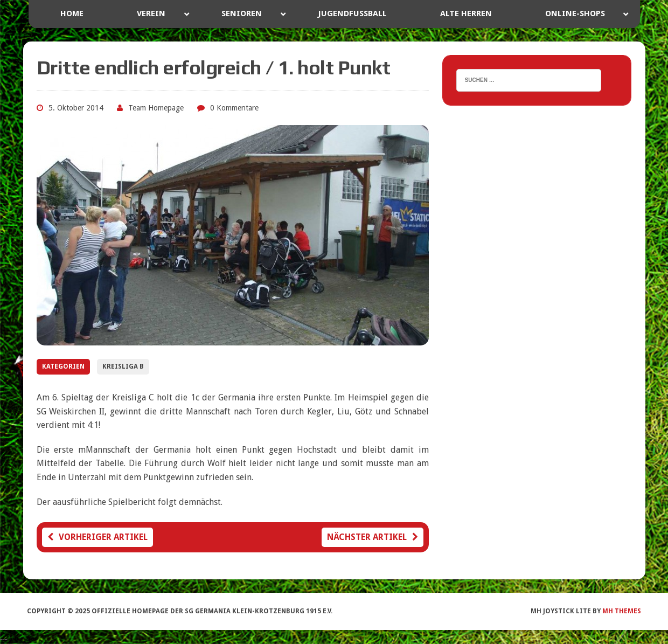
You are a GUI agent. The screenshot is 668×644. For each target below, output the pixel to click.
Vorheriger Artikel (98, 537)
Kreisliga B (123, 366)
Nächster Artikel (373, 537)
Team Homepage (156, 108)
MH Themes (622, 611)
